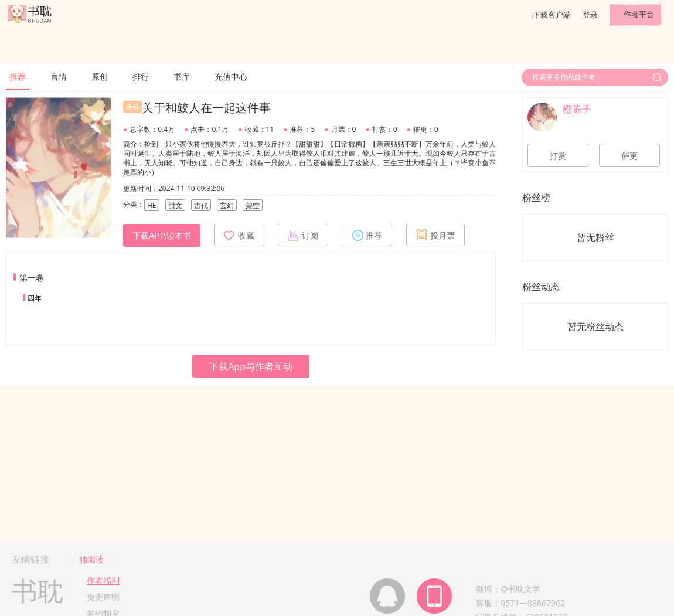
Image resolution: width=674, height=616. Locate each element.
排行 (141, 76)
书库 (182, 76)
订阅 (303, 235)
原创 (100, 76)
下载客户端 (552, 15)
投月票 (435, 235)
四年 (35, 298)
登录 (590, 15)
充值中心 (231, 76)
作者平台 (639, 14)
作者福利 (103, 581)
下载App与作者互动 (251, 366)
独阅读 (91, 559)
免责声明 (103, 597)
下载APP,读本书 (162, 236)
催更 (629, 156)
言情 (59, 76)
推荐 (18, 76)
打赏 (558, 156)
